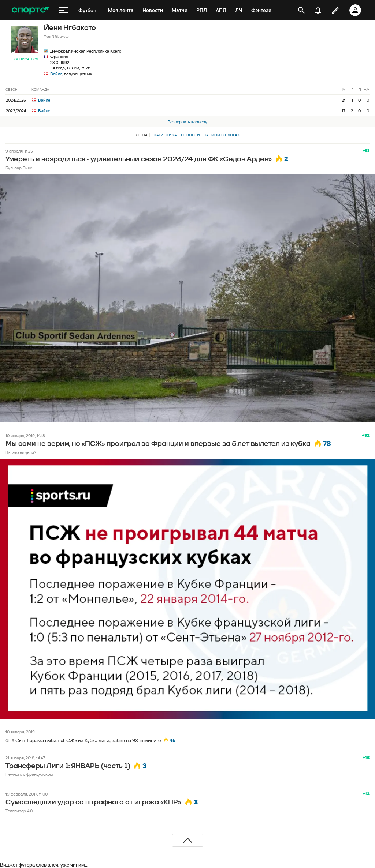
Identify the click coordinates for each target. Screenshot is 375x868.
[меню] (64, 10)
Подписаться (25, 59)
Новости (190, 135)
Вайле (56, 74)
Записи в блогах (222, 135)
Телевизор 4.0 (19, 811)
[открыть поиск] (301, 10)
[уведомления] (318, 10)
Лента (142, 135)
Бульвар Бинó (19, 168)
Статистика (164, 135)
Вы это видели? (21, 452)
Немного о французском (29, 774)
